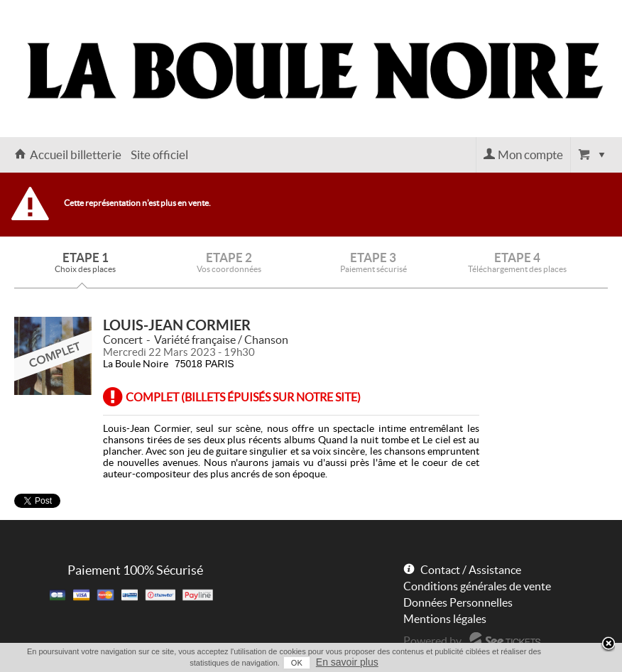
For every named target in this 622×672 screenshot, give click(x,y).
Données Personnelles (458, 602)
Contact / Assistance (471, 570)
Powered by (432, 641)
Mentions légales (445, 619)
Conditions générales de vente (477, 586)
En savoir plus (347, 662)
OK (297, 663)
